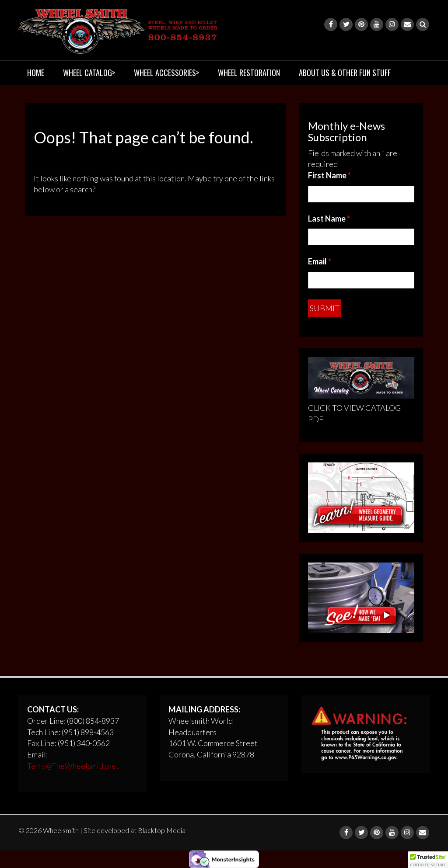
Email (320, 261)
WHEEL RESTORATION (249, 73)
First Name (329, 175)
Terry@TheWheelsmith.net (73, 766)
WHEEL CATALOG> (89, 73)
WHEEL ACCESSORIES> (166, 73)
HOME (36, 73)
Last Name (329, 219)
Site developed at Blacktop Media (135, 830)
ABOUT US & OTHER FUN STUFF (345, 73)
